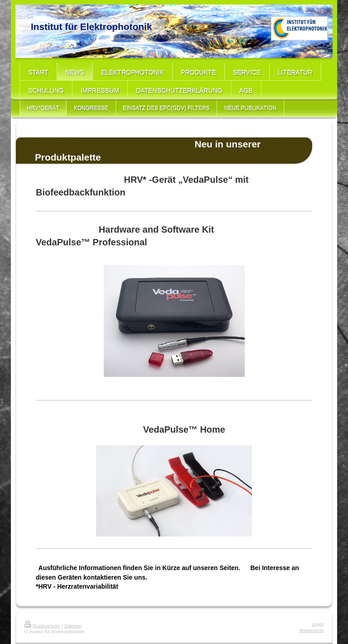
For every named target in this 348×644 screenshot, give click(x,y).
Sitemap (73, 626)
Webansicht (311, 630)
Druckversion (42, 626)
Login (318, 624)
